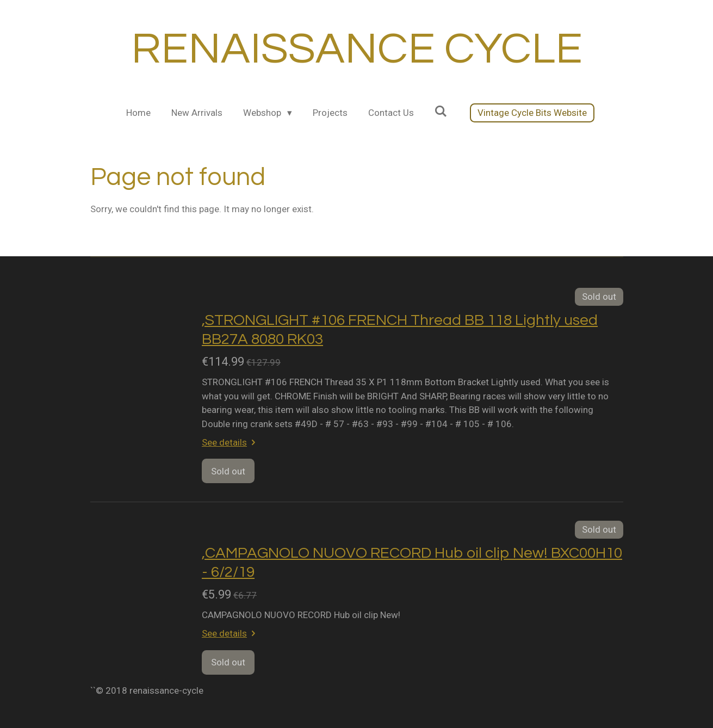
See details (231, 442)
